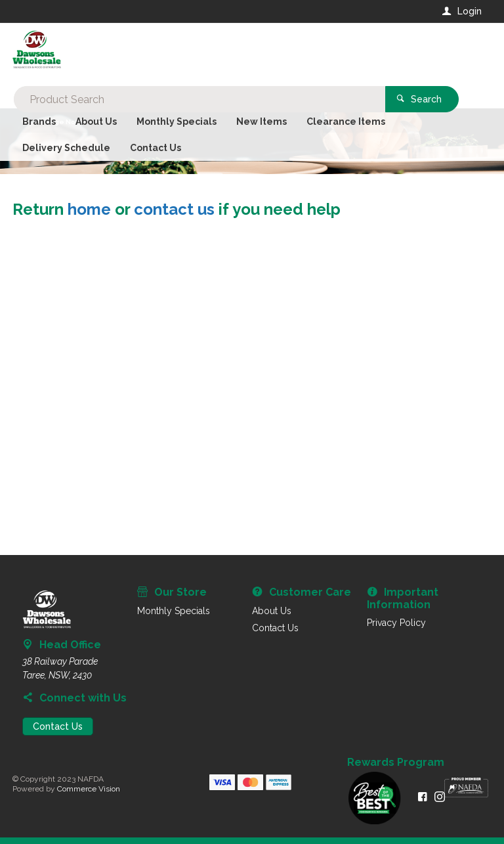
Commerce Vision (89, 789)
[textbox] (199, 53)
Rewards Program (396, 763)
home (89, 209)
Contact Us (58, 726)
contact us (174, 209)
